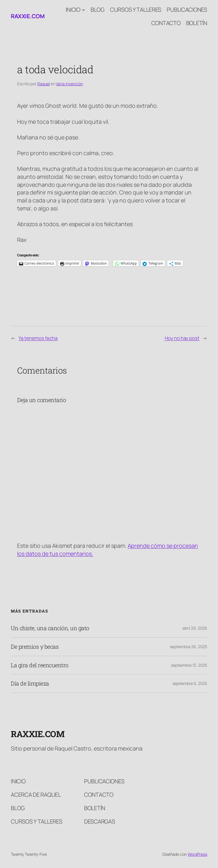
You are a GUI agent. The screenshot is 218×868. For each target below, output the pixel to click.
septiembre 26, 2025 (189, 647)
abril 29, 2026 (195, 628)
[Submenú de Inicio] (83, 10)
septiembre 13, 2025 (189, 665)
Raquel (44, 84)
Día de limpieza (30, 684)
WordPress (197, 854)
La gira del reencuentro (40, 665)
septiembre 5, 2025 (190, 683)
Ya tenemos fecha (38, 338)
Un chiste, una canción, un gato (50, 628)
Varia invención (69, 84)
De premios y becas (35, 647)
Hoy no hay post (182, 338)
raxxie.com (28, 16)
